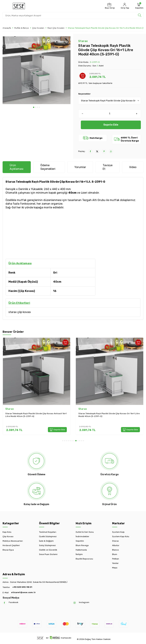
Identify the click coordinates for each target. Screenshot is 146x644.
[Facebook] (4, 603)
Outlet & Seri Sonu (85, 532)
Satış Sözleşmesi (47, 545)
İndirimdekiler (82, 536)
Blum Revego (82, 545)
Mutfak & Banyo (22, 28)
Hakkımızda (81, 550)
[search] (140, 15)
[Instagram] (75, 603)
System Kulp (118, 532)
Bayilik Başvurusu (84, 559)
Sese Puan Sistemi (48, 554)
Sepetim (80, 541)
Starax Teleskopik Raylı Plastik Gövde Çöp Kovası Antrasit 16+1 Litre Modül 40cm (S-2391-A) (36, 415)
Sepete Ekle (111, 125)
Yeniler (115, 563)
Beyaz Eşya (8, 550)
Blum (115, 554)
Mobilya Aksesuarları (13, 541)
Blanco (115, 550)
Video (133, 167)
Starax (83, 41)
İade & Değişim (46, 541)
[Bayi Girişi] (109, 6)
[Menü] (5, 6)
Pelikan (116, 559)
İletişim (79, 554)
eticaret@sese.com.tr (23, 592)
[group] (37, 70)
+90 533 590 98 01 (22, 587)
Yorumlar (80, 167)
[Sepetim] (139, 6)
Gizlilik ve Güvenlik (48, 550)
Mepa (115, 568)
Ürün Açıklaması (17, 167)
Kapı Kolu (7, 532)
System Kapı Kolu (121, 536)
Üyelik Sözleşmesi (48, 536)
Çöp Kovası (8, 536)
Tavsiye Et (108, 167)
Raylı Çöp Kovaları (56, 28)
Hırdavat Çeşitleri (11, 545)
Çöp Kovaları (38, 28)
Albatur (116, 545)
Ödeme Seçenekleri (48, 167)
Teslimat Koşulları (48, 532)
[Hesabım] (125, 6)
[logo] (19, 6)
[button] (34, 107)
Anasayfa (7, 28)
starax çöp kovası (20, 312)
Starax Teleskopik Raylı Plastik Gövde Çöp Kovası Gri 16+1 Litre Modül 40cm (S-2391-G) (109, 415)
